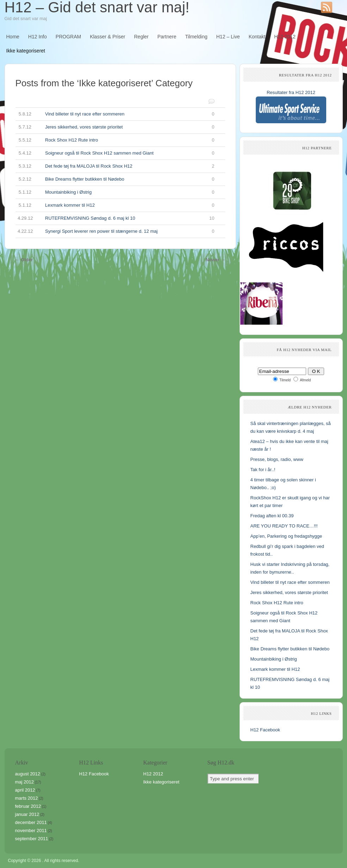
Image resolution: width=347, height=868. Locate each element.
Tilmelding (196, 37)
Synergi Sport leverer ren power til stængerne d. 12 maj (115, 231)
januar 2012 (27, 814)
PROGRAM (68, 37)
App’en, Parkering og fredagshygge (286, 536)
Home (13, 37)
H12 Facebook (265, 730)
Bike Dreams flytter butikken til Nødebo (115, 179)
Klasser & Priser (107, 37)
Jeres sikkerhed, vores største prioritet (115, 127)
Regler (141, 37)
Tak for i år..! (263, 470)
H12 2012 (285, 37)
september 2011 (32, 839)
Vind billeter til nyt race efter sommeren (115, 114)
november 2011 (31, 830)
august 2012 (28, 774)
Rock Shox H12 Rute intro (115, 140)
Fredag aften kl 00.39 (272, 516)
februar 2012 (28, 806)
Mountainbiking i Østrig (115, 192)
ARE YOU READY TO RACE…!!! (284, 526)
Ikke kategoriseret (26, 51)
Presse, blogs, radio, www (277, 459)
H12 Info (38, 37)
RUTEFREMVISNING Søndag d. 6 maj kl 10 (115, 218)
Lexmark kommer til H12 (115, 205)
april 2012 (25, 790)
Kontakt (257, 37)
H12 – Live (228, 37)
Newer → (216, 260)
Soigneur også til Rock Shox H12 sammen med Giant (115, 153)
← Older (24, 260)
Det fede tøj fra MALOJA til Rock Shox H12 (115, 166)
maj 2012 (24, 782)
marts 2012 (27, 798)
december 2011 (31, 822)
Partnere (167, 37)
